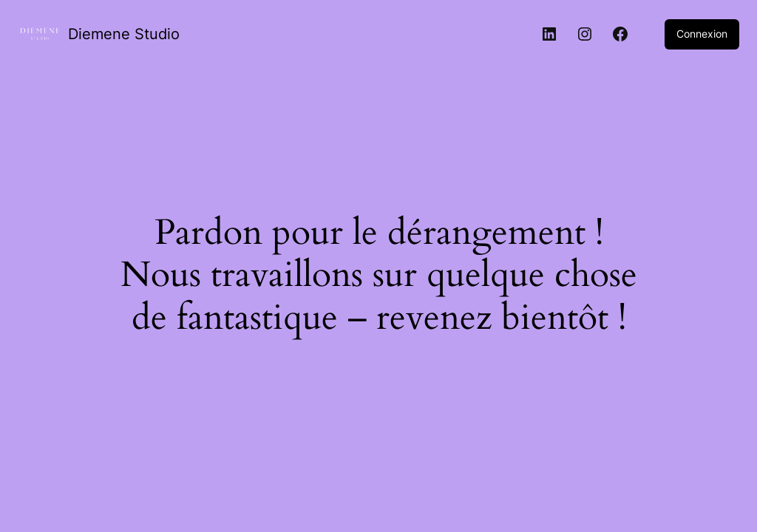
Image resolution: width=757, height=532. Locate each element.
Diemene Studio (124, 34)
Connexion (702, 34)
